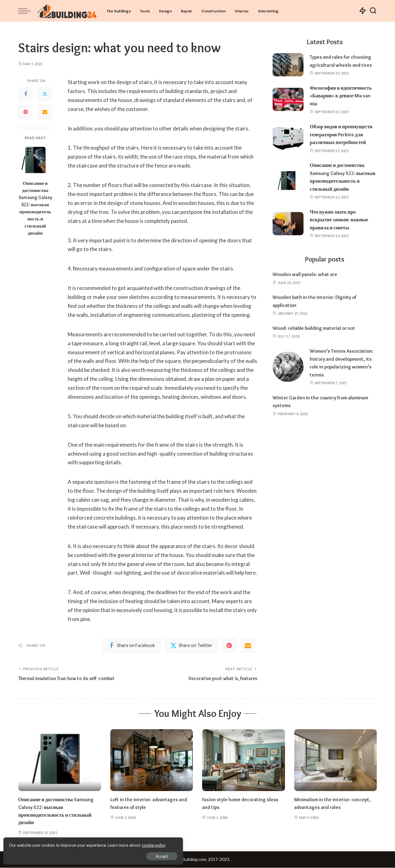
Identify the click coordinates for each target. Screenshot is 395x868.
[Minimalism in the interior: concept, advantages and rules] (336, 761)
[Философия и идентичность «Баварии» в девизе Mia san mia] (288, 99)
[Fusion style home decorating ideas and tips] (244, 761)
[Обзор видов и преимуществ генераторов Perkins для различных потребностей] (288, 142)
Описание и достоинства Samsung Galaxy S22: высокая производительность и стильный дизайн (35, 208)
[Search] (373, 11)
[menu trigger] (28, 11)
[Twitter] (45, 94)
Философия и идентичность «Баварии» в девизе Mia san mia (343, 96)
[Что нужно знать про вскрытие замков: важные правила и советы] (288, 239)
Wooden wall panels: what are (307, 290)
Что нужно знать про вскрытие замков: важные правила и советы (341, 235)
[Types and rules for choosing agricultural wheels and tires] (288, 65)
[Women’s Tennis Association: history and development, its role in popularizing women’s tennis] (288, 382)
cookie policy (78, 843)
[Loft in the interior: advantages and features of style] (152, 761)
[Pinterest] (26, 112)
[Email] (45, 112)
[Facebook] (26, 94)
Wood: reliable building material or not (317, 344)
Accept (76, 854)
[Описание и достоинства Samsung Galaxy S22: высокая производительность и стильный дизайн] (35, 161)
